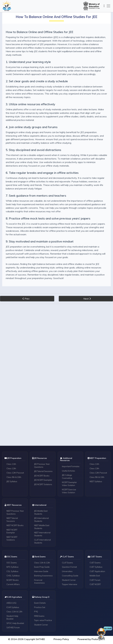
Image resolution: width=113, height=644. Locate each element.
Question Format (69, 567)
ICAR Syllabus (13, 607)
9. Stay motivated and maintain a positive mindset (40, 241)
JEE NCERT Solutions (43, 484)
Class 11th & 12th (42, 563)
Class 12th (11, 468)
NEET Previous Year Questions (15, 512)
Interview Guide (41, 571)
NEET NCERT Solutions (12, 538)
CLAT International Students (42, 541)
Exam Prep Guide (42, 567)
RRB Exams (39, 616)
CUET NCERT (95, 584)
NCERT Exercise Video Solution (69, 491)
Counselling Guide (70, 576)
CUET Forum (95, 580)
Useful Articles (68, 471)
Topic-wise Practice (43, 620)
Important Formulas (71, 466)
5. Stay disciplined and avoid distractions (33, 150)
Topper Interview (70, 584)
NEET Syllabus (96, 481)
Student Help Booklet (12, 617)
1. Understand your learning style (28, 62)
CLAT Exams (67, 563)
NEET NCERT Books (15, 525)
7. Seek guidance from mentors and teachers (36, 196)
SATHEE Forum (13, 627)
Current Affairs (13, 584)
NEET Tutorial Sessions (12, 520)
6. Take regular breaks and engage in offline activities (42, 173)
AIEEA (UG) (11, 603)
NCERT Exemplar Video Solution (69, 484)
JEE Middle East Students (41, 512)
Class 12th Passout (15, 473)
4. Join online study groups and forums (32, 127)
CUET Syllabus (96, 567)
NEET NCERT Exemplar (12, 531)
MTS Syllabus (13, 567)
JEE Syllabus (12, 481)
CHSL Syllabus (13, 576)
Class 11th (11, 464)
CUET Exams (95, 563)
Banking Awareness (43, 576)
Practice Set (40, 607)
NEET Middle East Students (42, 527)
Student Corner (69, 580)
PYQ (36, 612)
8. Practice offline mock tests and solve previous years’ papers (48, 218)
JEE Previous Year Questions (42, 465)
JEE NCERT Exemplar (43, 480)
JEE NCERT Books (42, 476)
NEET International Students (42, 534)
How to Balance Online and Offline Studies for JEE (40, 32)
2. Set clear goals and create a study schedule (37, 81)
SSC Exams (12, 563)
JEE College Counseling (67, 477)
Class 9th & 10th (14, 477)
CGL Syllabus (12, 571)
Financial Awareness (39, 582)
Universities (67, 571)
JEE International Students (41, 520)
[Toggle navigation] (104, 6)
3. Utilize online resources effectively (30, 104)
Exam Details (40, 603)
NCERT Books (13, 580)
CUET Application (97, 571)
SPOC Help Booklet (15, 623)
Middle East (95, 576)
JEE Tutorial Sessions (43, 471)
